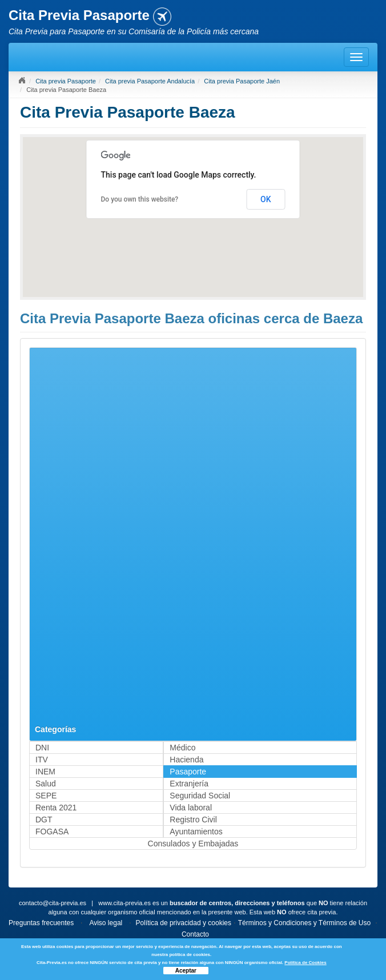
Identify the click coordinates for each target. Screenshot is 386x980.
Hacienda (186, 760)
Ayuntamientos (196, 832)
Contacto (195, 934)
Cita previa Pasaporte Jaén (242, 81)
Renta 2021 (56, 808)
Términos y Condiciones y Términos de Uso (305, 923)
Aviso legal (106, 923)
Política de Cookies (305, 963)
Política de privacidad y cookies (184, 923)
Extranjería (189, 784)
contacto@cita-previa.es (53, 903)
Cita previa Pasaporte (66, 81)
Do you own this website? (140, 199)
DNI (42, 748)
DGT (44, 820)
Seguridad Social (200, 796)
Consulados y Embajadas (193, 844)
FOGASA (52, 832)
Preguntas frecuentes (41, 923)
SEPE (46, 796)
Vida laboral (191, 808)
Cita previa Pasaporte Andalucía (150, 81)
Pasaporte (188, 772)
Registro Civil (193, 820)
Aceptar (186, 971)
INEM (45, 772)
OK (266, 199)
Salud (46, 784)
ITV (42, 760)
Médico (182, 748)
